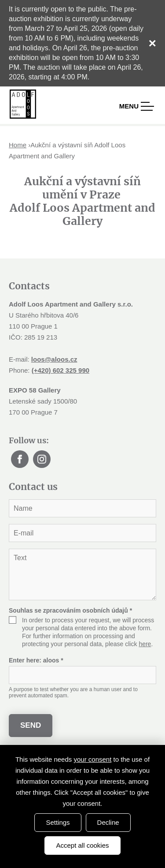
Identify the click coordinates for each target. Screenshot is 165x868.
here (145, 644)
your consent (92, 759)
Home (18, 145)
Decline (108, 822)
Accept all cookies (82, 845)
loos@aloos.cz (54, 359)
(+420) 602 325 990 (60, 370)
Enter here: (36, 660)
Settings (58, 822)
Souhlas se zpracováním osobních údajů (70, 610)
